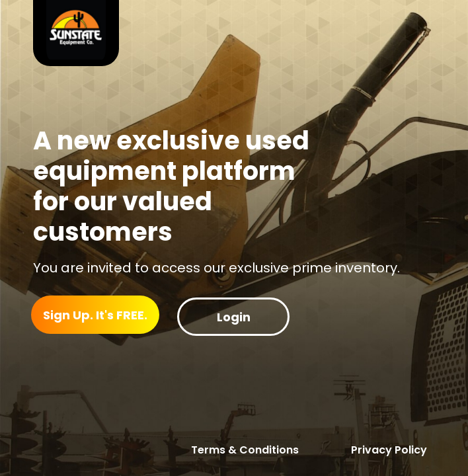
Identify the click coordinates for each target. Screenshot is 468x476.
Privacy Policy (389, 450)
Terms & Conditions (245, 450)
